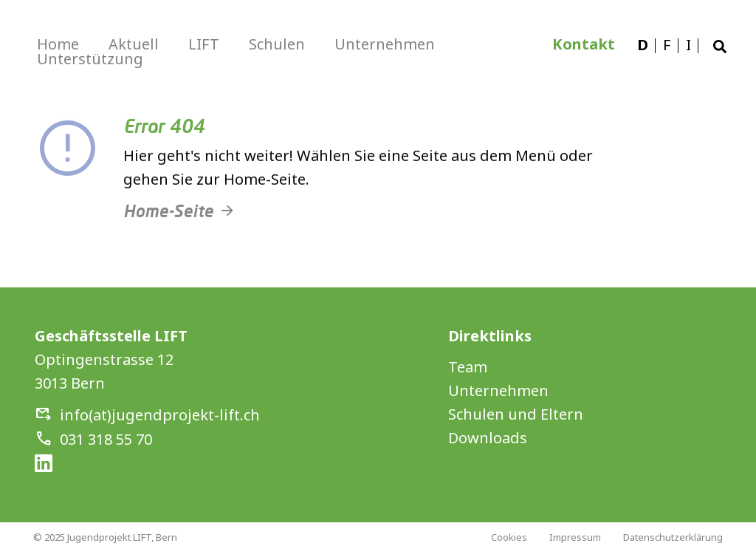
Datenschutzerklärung (673, 537)
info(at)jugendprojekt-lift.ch (160, 415)
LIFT (204, 44)
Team (468, 367)
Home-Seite (168, 218)
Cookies (509, 537)
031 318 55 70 (106, 439)
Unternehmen (385, 44)
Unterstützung (90, 59)
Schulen (277, 44)
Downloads (488, 438)
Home (58, 44)
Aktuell (134, 44)
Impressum (575, 537)
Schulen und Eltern (516, 414)
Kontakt (584, 44)
